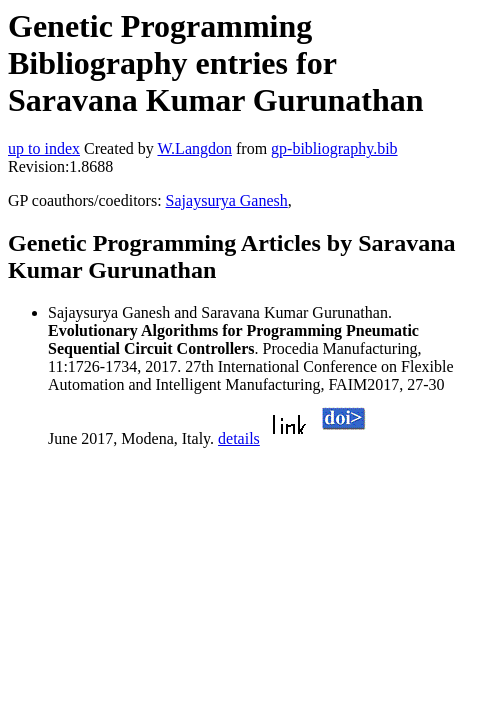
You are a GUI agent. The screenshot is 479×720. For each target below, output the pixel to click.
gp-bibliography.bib (334, 148)
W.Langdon (194, 148)
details (239, 438)
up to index (44, 148)
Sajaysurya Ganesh (227, 200)
